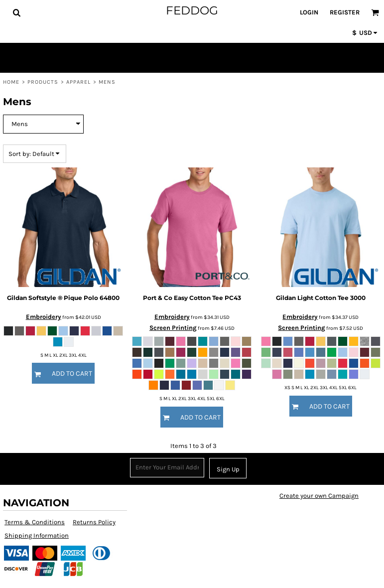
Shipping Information (37, 535)
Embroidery (44, 317)
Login (309, 12)
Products (43, 82)
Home (11, 82)
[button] (16, 12)
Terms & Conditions (35, 522)
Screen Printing (173, 328)
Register (345, 12)
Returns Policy (94, 522)
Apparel (79, 82)
